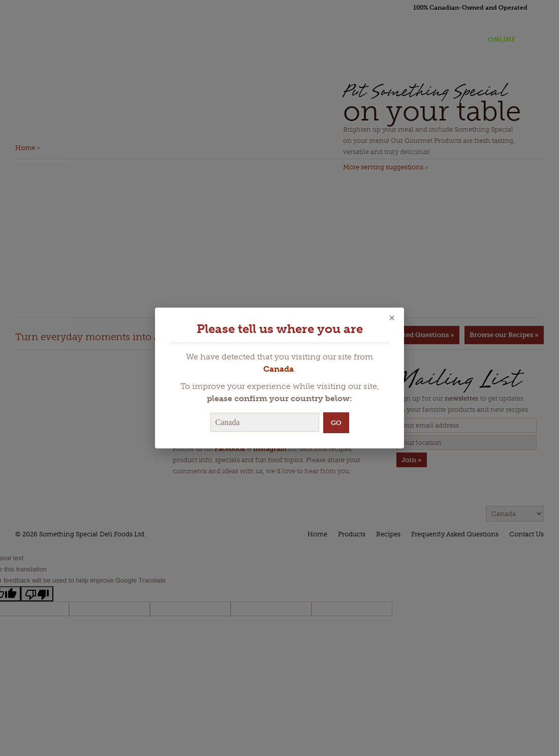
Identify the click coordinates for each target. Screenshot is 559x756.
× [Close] (392, 318)
